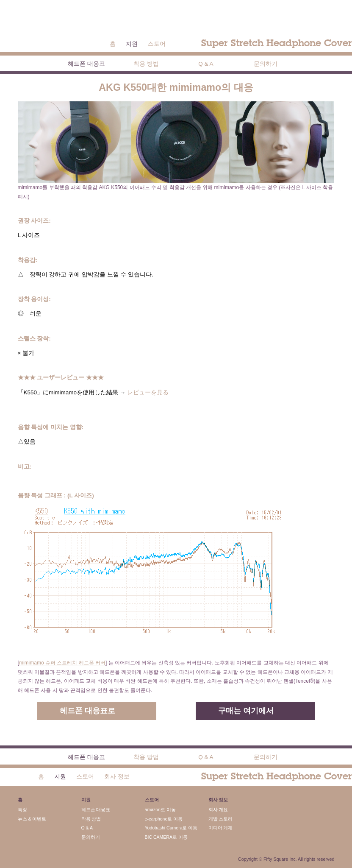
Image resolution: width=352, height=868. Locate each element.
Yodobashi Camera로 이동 (171, 828)
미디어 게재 (221, 828)
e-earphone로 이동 (164, 819)
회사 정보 (117, 777)
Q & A (206, 64)
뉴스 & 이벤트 (32, 819)
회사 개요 (218, 809)
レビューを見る (148, 392)
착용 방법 (146, 64)
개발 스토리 (221, 819)
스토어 (157, 44)
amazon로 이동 (160, 809)
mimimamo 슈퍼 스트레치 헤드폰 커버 (62, 663)
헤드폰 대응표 (86, 64)
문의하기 (266, 64)
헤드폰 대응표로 (87, 711)
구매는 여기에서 (246, 711)
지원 (132, 44)
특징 (22, 809)
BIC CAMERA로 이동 (166, 837)
